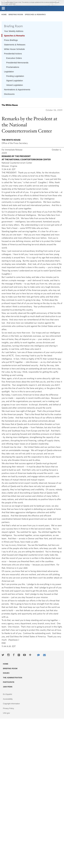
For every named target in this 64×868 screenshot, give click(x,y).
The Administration (13, 678)
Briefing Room (16, 14)
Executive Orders (14, 58)
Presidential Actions (13, 54)
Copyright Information (11, 704)
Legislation (9, 72)
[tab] (3, 8)
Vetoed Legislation (15, 85)
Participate (9, 682)
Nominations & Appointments (17, 90)
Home (4, 14)
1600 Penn (8, 687)
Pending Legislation (15, 76)
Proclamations (13, 67)
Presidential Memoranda (17, 63)
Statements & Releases (15, 45)
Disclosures (9, 94)
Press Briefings (11, 40)
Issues (6, 673)
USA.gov (6, 713)
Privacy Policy (8, 708)
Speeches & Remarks (35, 14)
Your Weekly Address (14, 31)
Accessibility (8, 699)
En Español (8, 694)
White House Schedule (14, 49)
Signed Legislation (15, 81)
